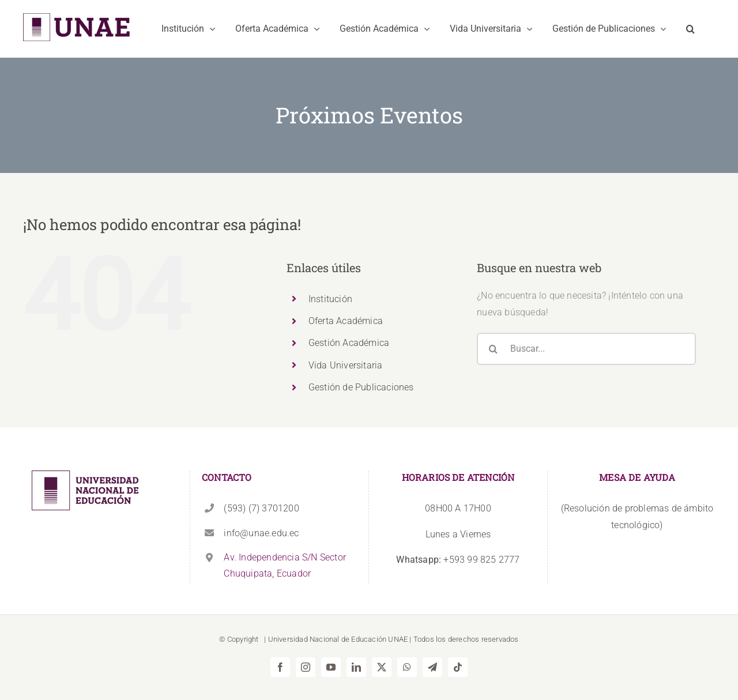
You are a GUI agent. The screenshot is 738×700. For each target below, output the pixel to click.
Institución (330, 299)
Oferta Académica (346, 321)
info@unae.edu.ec (261, 533)
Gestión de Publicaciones (361, 387)
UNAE (398, 639)
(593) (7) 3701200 (261, 508)
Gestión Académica (349, 343)
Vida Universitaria (346, 365)
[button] (690, 29)
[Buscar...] (586, 349)
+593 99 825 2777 (458, 560)
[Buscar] (493, 349)
